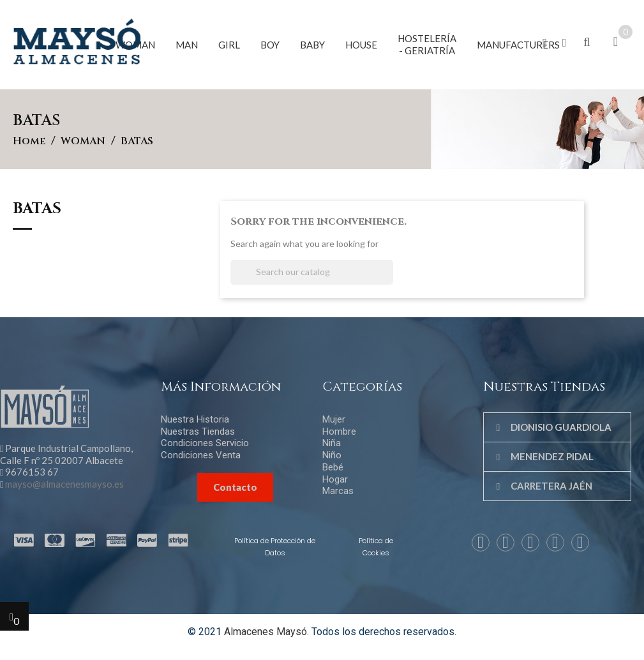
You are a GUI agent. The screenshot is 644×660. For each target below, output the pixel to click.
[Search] (312, 272)
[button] (545, 43)
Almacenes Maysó (266, 632)
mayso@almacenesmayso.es (64, 484)
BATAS (37, 210)
